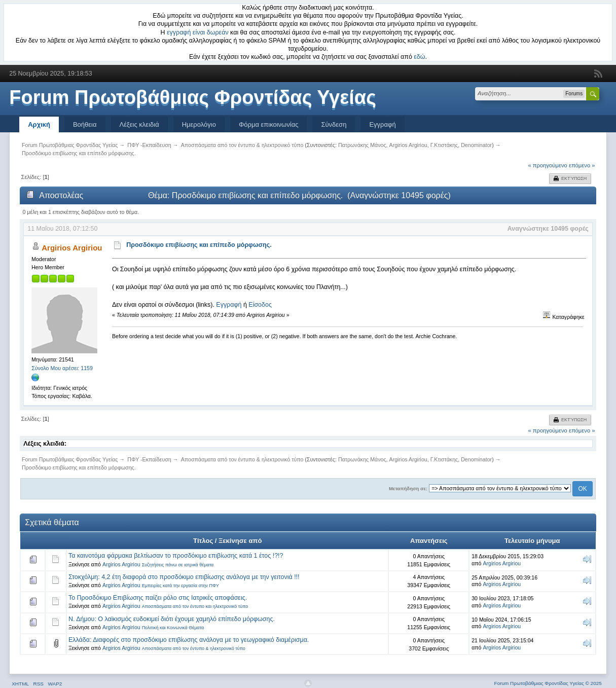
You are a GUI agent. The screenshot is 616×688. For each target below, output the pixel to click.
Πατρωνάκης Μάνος (362, 145)
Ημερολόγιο (199, 124)
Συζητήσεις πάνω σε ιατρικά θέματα (178, 565)
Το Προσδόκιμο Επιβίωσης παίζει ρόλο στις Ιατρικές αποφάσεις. (158, 598)
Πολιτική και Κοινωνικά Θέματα (173, 628)
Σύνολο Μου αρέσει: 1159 (62, 368)
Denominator (476, 145)
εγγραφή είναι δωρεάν (198, 32)
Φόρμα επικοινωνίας (269, 124)
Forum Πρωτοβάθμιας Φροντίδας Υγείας (193, 97)
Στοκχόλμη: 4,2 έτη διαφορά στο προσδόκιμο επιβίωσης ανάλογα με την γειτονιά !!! (184, 577)
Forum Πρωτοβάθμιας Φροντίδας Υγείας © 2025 (548, 683)
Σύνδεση (334, 124)
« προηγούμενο (547, 165)
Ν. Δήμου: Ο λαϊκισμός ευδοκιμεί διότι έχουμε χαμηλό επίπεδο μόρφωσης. (172, 619)
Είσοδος (260, 305)
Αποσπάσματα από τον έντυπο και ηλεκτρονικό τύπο (195, 606)
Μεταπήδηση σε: (408, 488)
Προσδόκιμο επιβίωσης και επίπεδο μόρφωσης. (199, 245)
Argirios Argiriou (408, 145)
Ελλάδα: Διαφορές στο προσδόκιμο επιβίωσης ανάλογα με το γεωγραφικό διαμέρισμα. (189, 640)
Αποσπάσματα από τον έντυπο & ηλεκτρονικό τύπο (194, 648)
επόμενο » (582, 165)
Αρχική (39, 124)
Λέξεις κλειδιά (139, 124)
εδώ (419, 57)
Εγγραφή (382, 124)
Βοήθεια (85, 124)
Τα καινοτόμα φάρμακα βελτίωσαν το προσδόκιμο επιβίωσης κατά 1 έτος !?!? (176, 556)
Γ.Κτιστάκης (444, 145)
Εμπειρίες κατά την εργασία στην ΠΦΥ (180, 586)
